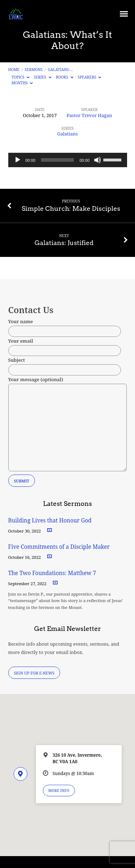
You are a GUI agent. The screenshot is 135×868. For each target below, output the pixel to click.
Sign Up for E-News (34, 673)
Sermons (34, 70)
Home (14, 70)
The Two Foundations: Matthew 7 (53, 573)
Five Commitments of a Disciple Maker (59, 547)
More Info (59, 791)
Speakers (89, 77)
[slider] (57, 160)
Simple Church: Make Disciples (71, 208)
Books (65, 77)
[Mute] (98, 160)
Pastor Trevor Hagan (89, 115)
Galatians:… (60, 70)
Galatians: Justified (64, 243)
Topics (21, 77)
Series (43, 77)
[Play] (18, 160)
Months (22, 83)
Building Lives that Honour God (50, 520)
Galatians (67, 134)
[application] (68, 160)
